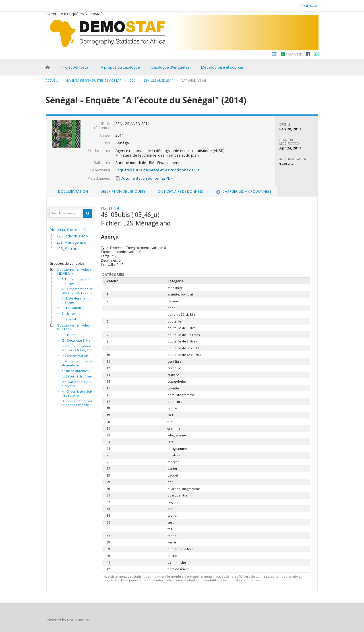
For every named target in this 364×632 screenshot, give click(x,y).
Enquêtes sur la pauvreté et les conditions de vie (158, 170)
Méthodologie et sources (223, 67)
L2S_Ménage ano (72, 242)
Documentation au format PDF (144, 178)
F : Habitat (69, 335)
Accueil (52, 80)
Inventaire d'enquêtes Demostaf (94, 80)
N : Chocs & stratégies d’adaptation (78, 393)
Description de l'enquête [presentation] (123, 191)
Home (48, 67)
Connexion (309, 6)
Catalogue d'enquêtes (170, 67)
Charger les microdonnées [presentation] (243, 191)
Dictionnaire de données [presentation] (180, 191)
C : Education (71, 308)
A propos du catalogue (120, 67)
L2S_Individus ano (72, 236)
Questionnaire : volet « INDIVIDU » (74, 271)
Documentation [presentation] (73, 191)
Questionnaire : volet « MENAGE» (74, 327)
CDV (133, 80)
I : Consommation (75, 356)
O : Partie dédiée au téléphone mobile (77, 403)
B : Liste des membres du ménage (81, 300)
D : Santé (68, 313)
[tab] (73, 192)
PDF (104, 208)
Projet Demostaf (76, 67)
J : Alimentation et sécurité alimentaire (82, 363)
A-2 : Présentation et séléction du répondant (79, 291)
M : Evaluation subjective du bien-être (83, 384)
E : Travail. (69, 319)
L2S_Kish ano (68, 249)
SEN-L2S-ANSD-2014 (159, 80)
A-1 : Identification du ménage (77, 281)
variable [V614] (194, 80)
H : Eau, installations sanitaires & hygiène (77, 348)
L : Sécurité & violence (79, 376)
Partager (294, 54)
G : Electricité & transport (81, 340)
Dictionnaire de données (69, 230)
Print (115, 208)
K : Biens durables (75, 371)
